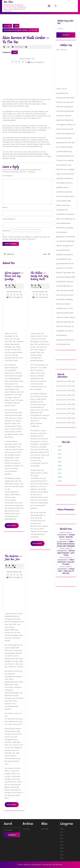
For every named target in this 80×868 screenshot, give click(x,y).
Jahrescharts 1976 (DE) (66, 409)
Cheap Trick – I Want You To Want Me (66, 571)
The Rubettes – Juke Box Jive (13, 558)
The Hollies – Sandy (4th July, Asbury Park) (40, 276)
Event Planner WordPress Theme (33, 865)
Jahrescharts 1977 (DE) (66, 413)
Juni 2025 (26, 829)
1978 (60, 477)
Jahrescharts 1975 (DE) (66, 404)
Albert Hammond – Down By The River (66, 562)
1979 (60, 481)
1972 (60, 454)
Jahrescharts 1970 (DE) (66, 381)
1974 (60, 462)
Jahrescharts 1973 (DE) (66, 395)
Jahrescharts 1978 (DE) (66, 418)
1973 (60, 458)
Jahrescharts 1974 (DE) (66, 400)
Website (6, 231)
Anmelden (45, 829)
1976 (60, 469)
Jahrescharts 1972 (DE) (66, 391)
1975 (16, 26)
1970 (60, 446)
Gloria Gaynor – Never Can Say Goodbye (14, 276)
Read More (13, 526)
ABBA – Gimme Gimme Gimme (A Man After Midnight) (66, 544)
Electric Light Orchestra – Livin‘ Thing (66, 553)
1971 (60, 450)
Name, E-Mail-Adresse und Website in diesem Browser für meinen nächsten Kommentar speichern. (26, 238)
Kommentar (8, 176)
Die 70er (7, 26)
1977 (60, 473)
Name (5, 207)
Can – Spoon (61, 50)
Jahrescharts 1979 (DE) (66, 423)
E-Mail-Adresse (9, 219)
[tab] (49, 6)
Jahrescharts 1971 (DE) (66, 386)
